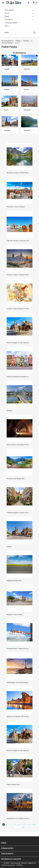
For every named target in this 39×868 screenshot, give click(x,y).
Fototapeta (9, 19)
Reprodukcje (9, 10)
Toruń (6, 110)
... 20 (23, 827)
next (34, 824)
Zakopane (27, 130)
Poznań (26, 89)
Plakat (7, 16)
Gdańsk (7, 69)
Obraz (7, 13)
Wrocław (7, 130)
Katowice (27, 69)
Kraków (7, 89)
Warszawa (27, 110)
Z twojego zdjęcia (11, 23)
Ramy (7, 26)
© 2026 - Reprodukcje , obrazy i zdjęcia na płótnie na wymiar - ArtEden (19, 864)
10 (30, 824)
